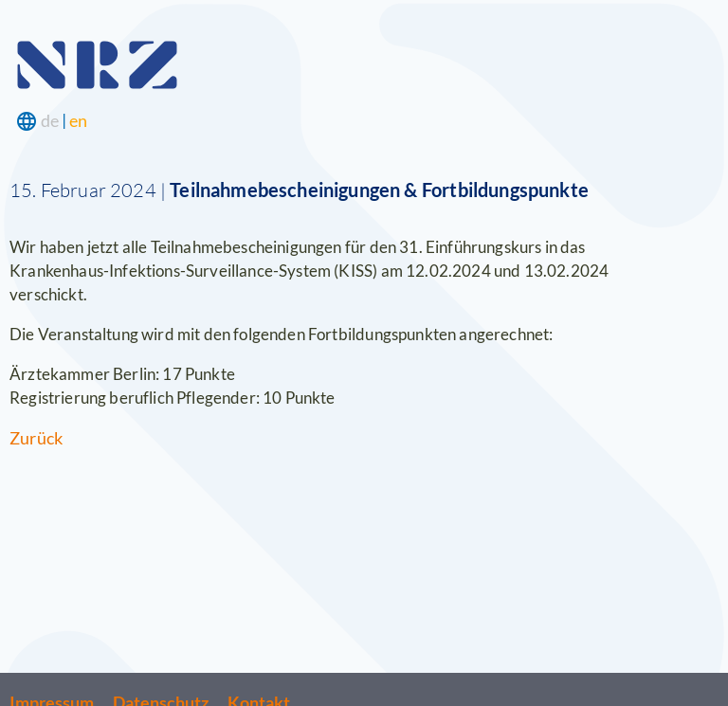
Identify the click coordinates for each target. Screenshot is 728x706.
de (50, 120)
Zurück (36, 438)
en (78, 120)
